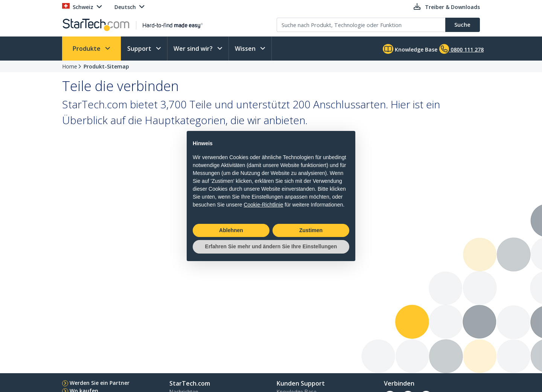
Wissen (246, 49)
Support (140, 49)
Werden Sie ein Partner (100, 383)
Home (70, 66)
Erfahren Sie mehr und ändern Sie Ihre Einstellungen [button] (271, 246)
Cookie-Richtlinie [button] (263, 205)
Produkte (87, 49)
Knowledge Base (410, 49)
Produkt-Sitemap (106, 66)
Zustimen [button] (311, 230)
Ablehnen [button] (231, 230)
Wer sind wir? (194, 49)
